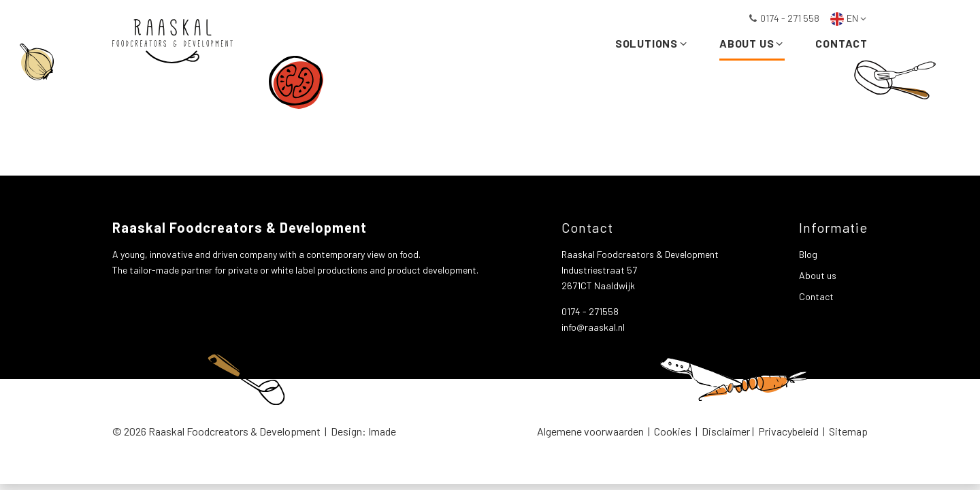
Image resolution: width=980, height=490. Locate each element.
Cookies (673, 431)
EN (849, 18)
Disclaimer (726, 431)
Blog (808, 254)
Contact (842, 46)
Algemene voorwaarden (590, 431)
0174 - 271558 (590, 311)
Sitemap (848, 431)
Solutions (652, 46)
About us (752, 46)
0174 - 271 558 (784, 18)
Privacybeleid (788, 431)
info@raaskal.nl (593, 327)
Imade (382, 431)
